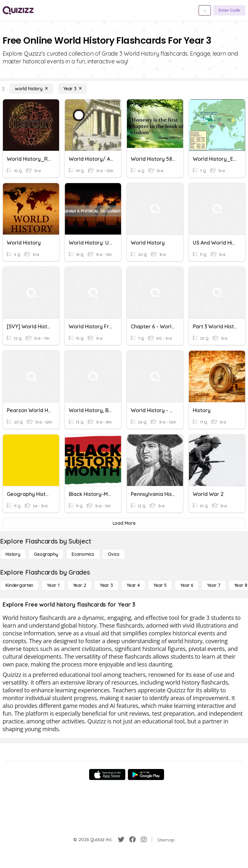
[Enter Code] (229, 10)
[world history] (31, 89)
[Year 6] (187, 585)
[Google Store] (146, 775)
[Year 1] (53, 585)
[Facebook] (132, 840)
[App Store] (107, 775)
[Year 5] (160, 585)
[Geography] (46, 554)
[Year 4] (133, 585)
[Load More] (124, 523)
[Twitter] (121, 840)
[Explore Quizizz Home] (18, 10)
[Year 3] (72, 89)
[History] (13, 554)
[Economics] (83, 554)
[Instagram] (144, 840)
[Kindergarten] (19, 585)
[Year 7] (214, 585)
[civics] (114, 554)
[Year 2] (80, 585)
